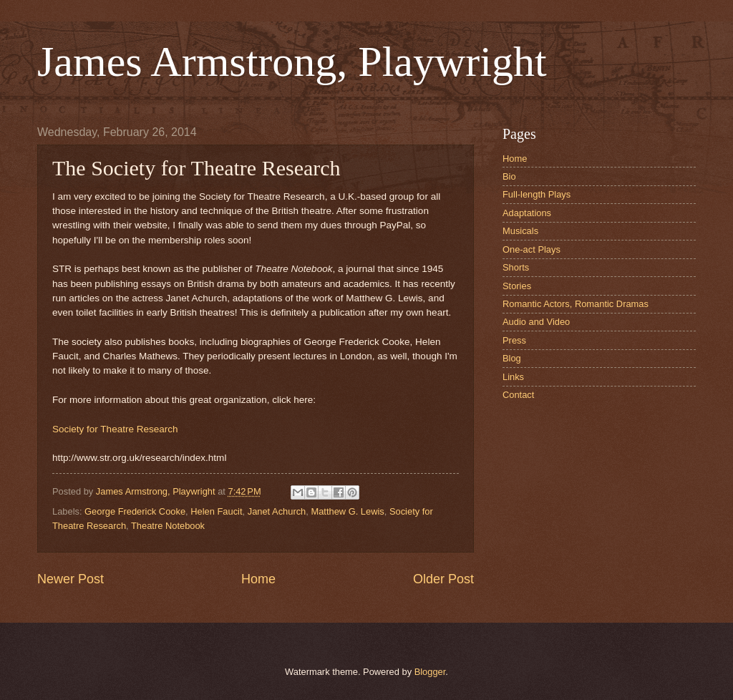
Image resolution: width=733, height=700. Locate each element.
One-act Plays (531, 249)
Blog (512, 358)
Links (513, 377)
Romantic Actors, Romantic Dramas (576, 304)
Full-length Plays (537, 194)
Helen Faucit (216, 511)
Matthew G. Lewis (347, 511)
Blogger (430, 672)
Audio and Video (536, 322)
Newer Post (71, 579)
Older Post (443, 579)
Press (514, 340)
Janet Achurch (277, 511)
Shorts (516, 267)
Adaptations (527, 213)
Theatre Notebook (168, 526)
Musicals (520, 231)
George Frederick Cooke (135, 511)
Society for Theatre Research (115, 429)
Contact (518, 395)
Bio (509, 176)
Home (258, 579)
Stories (517, 286)
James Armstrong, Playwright (292, 62)
